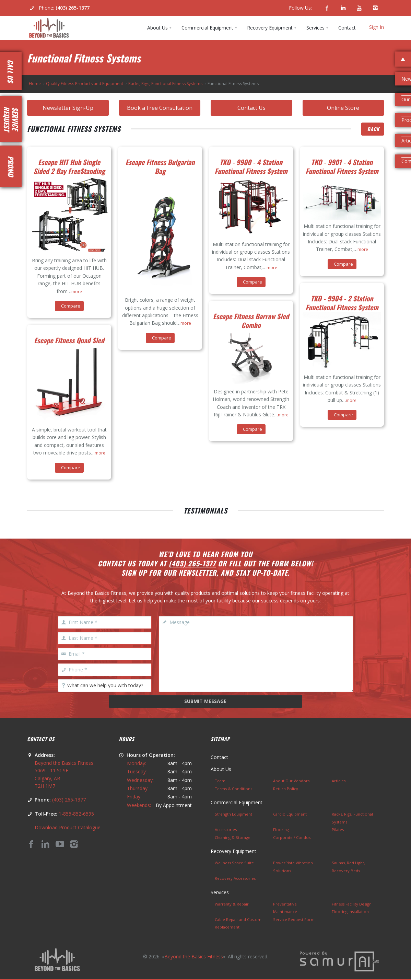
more (77, 292)
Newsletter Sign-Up (68, 108)
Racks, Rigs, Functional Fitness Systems (165, 84)
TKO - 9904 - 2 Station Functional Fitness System (342, 303)
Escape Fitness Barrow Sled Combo (251, 321)
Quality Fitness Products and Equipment (85, 84)
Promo (11, 166)
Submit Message (205, 701)
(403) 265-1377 (73, 8)
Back (373, 129)
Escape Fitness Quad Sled (69, 340)
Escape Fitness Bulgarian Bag (160, 166)
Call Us (11, 71)
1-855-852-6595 (76, 814)
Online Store (343, 108)
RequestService (11, 119)
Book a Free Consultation (160, 108)
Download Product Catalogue (68, 827)
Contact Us (251, 108)
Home (35, 84)
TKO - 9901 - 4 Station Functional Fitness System (342, 166)
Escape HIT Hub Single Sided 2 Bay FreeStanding (69, 166)
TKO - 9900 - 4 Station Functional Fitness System (251, 166)
